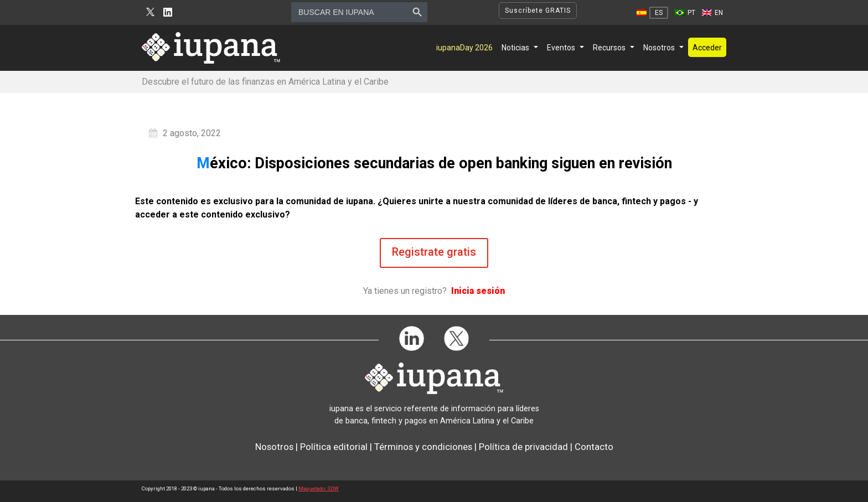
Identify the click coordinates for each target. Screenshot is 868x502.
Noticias (515, 48)
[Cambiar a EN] (712, 13)
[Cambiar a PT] (685, 13)
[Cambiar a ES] (652, 13)
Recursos (609, 48)
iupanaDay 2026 (464, 48)
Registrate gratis (434, 252)
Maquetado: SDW (319, 488)
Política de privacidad (523, 447)
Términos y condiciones (423, 447)
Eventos (561, 48)
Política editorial (334, 447)
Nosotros (659, 48)
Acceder (707, 48)
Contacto (594, 447)
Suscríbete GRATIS (538, 11)
